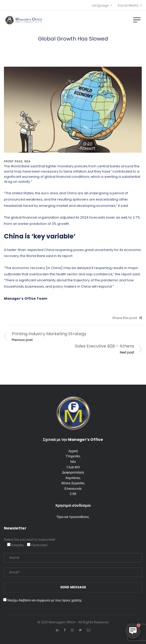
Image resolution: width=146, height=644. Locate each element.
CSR (73, 494)
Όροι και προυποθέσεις (73, 517)
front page (13, 161)
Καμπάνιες (73, 478)
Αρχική (73, 451)
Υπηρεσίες (73, 456)
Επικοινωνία (73, 489)
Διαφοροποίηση (73, 472)
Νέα (27, 161)
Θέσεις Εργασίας (73, 483)
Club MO (73, 467)
